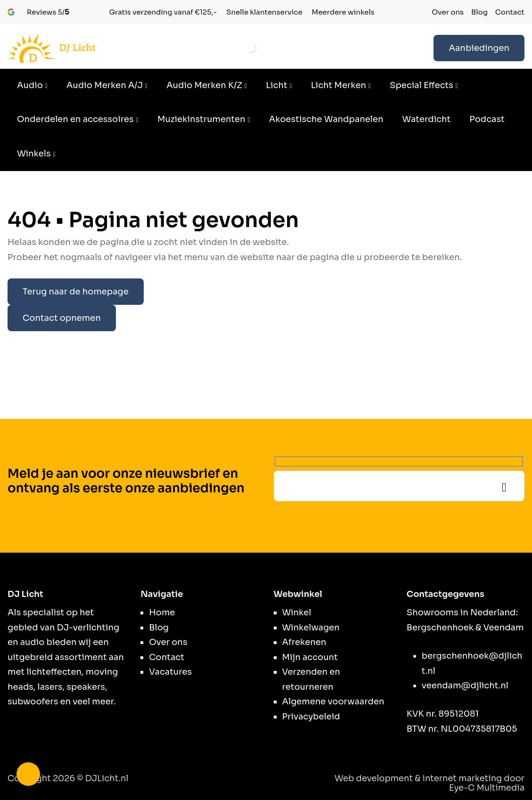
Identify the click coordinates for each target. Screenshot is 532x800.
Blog (479, 12)
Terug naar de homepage (76, 292)
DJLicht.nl (107, 778)
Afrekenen (304, 642)
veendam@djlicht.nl (465, 686)
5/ (48, 12)
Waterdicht (426, 119)
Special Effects (422, 85)
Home (162, 612)
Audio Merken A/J (105, 85)
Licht (276, 85)
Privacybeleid (311, 717)
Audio (30, 85)
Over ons (448, 12)
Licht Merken (339, 85)
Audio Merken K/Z (204, 85)
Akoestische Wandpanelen (326, 119)
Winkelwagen (311, 628)
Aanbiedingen (479, 48)
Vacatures (170, 672)
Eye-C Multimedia (487, 788)
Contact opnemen (62, 318)
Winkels (34, 154)
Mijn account (310, 657)
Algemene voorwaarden (333, 702)
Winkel (297, 612)
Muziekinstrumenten (201, 119)
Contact (510, 12)
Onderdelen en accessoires (75, 119)
